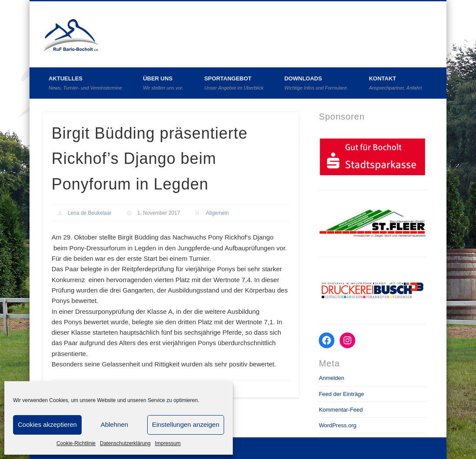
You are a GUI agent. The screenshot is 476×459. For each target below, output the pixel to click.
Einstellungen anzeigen (186, 424)
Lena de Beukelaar (90, 213)
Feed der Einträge (341, 394)
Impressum (168, 443)
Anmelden (332, 378)
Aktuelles (85, 83)
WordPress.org (337, 425)
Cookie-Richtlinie (76, 443)
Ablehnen (114, 424)
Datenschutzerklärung (125, 443)
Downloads (316, 83)
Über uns (163, 83)
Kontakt (395, 83)
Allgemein (217, 213)
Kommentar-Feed (341, 410)
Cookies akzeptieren (47, 424)
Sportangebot (234, 83)
